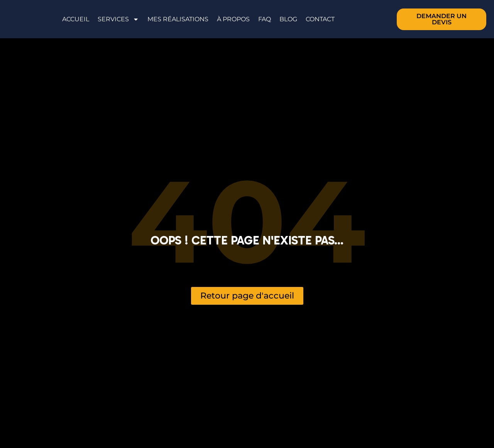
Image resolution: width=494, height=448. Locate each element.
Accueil (76, 19)
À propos (233, 19)
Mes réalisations (178, 19)
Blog (288, 19)
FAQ (265, 19)
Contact (320, 19)
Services (118, 19)
